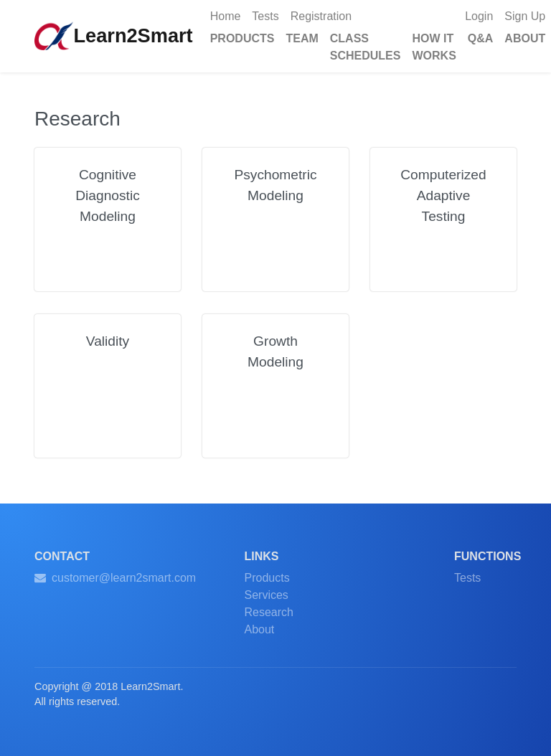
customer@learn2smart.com (115, 578)
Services (267, 595)
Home (229, 15)
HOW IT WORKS (434, 47)
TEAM (302, 38)
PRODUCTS (242, 38)
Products (267, 578)
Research (269, 612)
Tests (265, 16)
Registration (321, 16)
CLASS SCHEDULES (366, 47)
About (260, 629)
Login (479, 16)
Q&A (481, 38)
